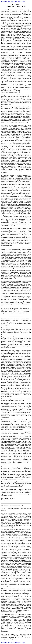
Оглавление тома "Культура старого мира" (13, 1)
